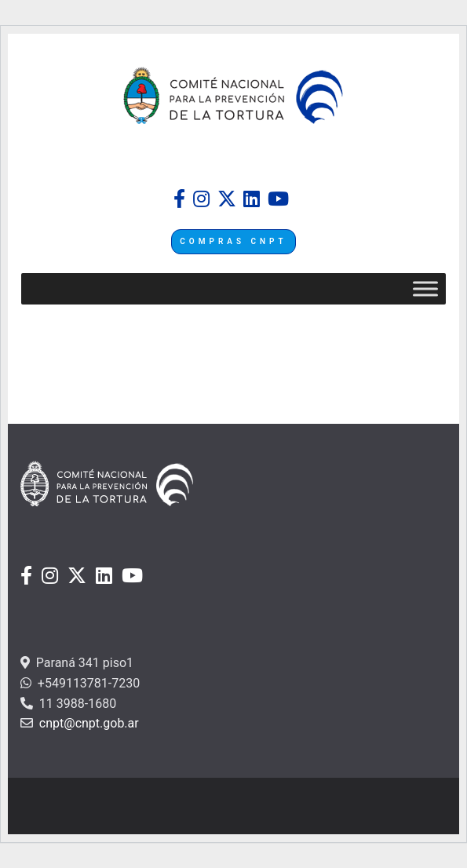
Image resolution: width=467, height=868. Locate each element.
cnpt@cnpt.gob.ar (88, 723)
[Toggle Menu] (425, 289)
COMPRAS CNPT (233, 241)
